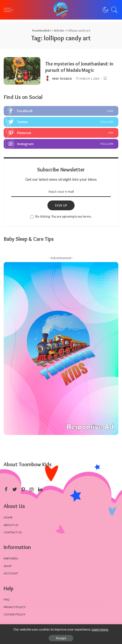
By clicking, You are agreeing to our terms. (64, 216)
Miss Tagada (62, 79)
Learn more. (100, 629)
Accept (61, 638)
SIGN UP (61, 205)
